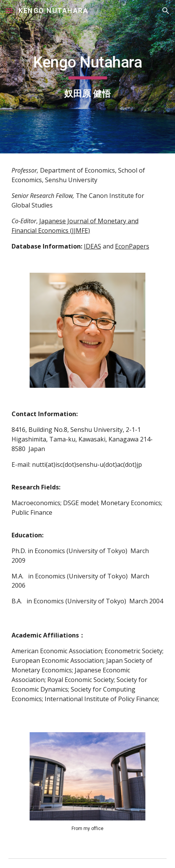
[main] (88, 77)
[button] (9, 11)
